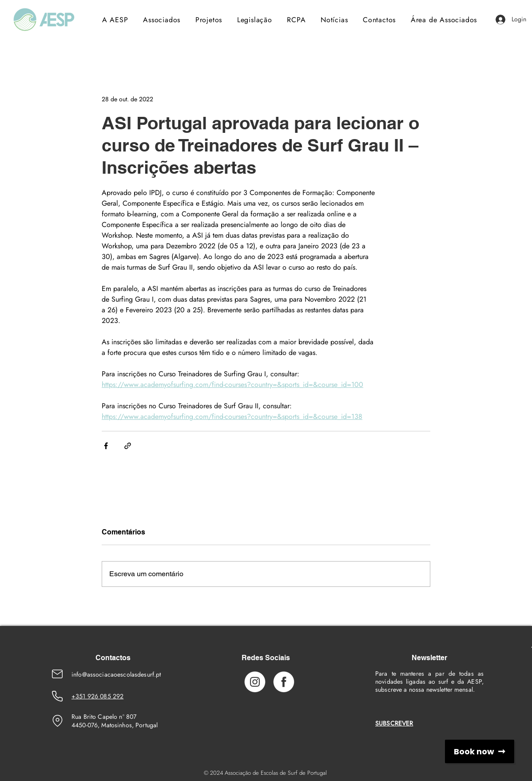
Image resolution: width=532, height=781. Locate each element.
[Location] (57, 721)
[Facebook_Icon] (284, 681)
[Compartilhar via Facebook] (106, 446)
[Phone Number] (57, 696)
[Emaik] (57, 674)
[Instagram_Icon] (255, 681)
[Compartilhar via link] (128, 446)
